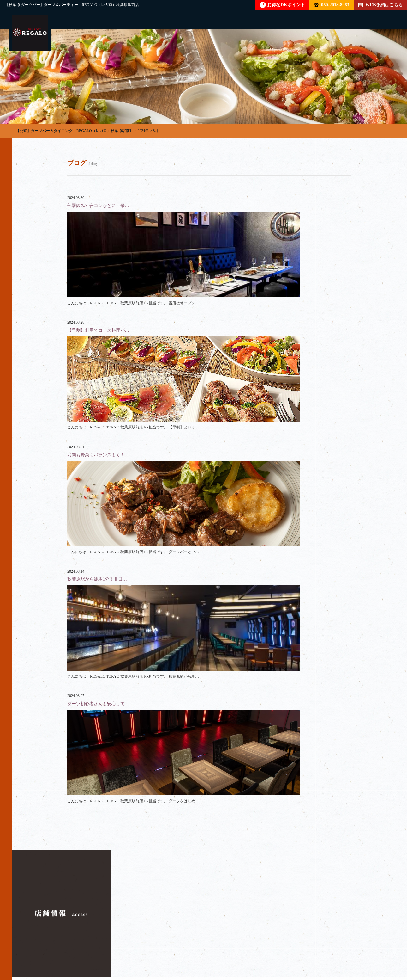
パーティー (85, 950)
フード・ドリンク (163, 950)
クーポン (286, 950)
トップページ (41, 950)
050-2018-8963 (332, 5)
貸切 (121, 950)
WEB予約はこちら (380, 5)
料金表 (208, 950)
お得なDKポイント (282, 5)
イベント (357, 950)
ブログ (321, 950)
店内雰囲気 (246, 950)
